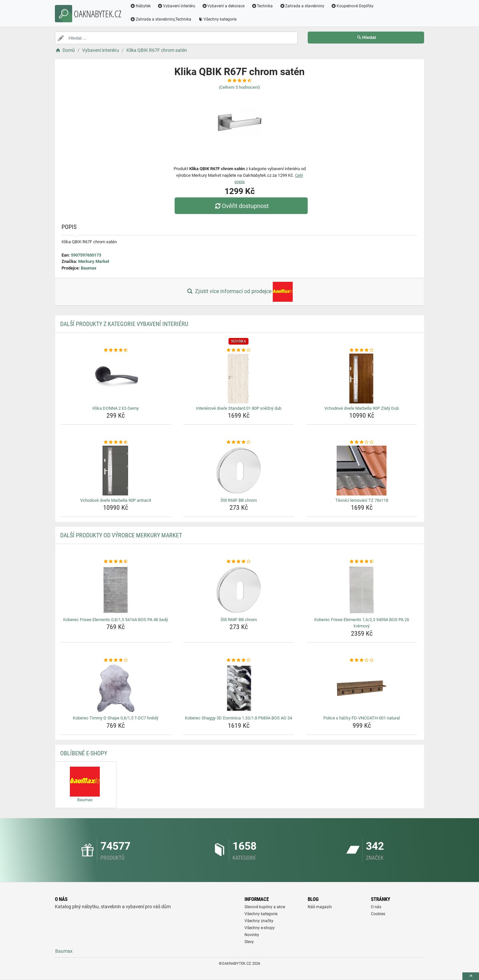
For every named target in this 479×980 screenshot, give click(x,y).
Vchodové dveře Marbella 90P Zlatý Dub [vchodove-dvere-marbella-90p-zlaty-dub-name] (362, 408)
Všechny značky (259, 921)
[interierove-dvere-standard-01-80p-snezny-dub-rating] (239, 350)
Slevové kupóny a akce (265, 907)
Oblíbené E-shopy (84, 753)
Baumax (89, 268)
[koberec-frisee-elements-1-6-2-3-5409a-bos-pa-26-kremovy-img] (362, 590)
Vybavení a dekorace (223, 6)
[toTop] (471, 976)
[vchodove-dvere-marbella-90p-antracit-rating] (116, 442)
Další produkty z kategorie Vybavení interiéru (124, 324)
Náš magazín (320, 907)
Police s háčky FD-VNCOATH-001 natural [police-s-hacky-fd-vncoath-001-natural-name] (362, 718)
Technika (262, 6)
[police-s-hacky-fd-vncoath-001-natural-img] (362, 688)
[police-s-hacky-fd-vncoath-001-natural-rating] (362, 660)
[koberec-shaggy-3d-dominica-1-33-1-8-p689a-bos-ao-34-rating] (239, 660)
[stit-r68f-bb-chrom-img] (239, 471)
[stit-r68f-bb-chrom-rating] (239, 442)
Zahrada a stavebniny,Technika (161, 19)
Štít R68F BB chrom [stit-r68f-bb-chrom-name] (239, 500)
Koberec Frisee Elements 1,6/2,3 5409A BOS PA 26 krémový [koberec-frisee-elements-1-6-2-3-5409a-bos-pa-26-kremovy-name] (362, 623)
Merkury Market (94, 261)
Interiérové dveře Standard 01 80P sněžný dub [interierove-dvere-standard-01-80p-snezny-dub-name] (239, 408)
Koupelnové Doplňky (352, 6)
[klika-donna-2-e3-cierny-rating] (116, 350)
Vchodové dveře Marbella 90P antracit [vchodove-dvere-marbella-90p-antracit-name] (116, 500)
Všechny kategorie (217, 19)
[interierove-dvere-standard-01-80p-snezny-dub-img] (239, 379)
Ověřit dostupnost (241, 206)
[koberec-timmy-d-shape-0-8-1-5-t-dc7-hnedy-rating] (116, 660)
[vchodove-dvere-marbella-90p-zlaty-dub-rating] (362, 350)
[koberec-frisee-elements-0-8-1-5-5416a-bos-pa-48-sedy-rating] (116, 562)
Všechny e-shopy (260, 928)
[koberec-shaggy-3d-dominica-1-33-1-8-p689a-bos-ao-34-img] (239, 688)
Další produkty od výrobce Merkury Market (121, 535)
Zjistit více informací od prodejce (239, 292)
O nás (376, 907)
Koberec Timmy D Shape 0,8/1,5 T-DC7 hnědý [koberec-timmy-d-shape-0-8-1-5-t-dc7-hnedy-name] (116, 718)
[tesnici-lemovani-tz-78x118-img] (362, 471)
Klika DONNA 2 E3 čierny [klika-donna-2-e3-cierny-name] (116, 408)
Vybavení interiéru (176, 6)
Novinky (252, 935)
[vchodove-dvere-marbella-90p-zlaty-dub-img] (362, 379)
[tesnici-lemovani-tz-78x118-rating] (362, 442)
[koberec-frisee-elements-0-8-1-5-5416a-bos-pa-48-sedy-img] (116, 590)
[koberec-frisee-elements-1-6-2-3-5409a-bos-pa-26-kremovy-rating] (362, 562)
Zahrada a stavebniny (302, 6)
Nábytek (140, 6)
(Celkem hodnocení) (239, 87)
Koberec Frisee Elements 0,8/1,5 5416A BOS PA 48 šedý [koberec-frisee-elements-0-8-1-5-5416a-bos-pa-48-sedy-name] (116, 620)
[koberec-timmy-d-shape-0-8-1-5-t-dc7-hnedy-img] (116, 688)
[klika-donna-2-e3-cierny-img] (116, 379)
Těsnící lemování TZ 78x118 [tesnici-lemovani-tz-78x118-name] (362, 500)
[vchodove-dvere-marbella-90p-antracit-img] (116, 471)
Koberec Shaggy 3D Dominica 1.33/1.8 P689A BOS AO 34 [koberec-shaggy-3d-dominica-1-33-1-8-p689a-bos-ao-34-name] (239, 718)
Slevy (249, 942)
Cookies (378, 914)
